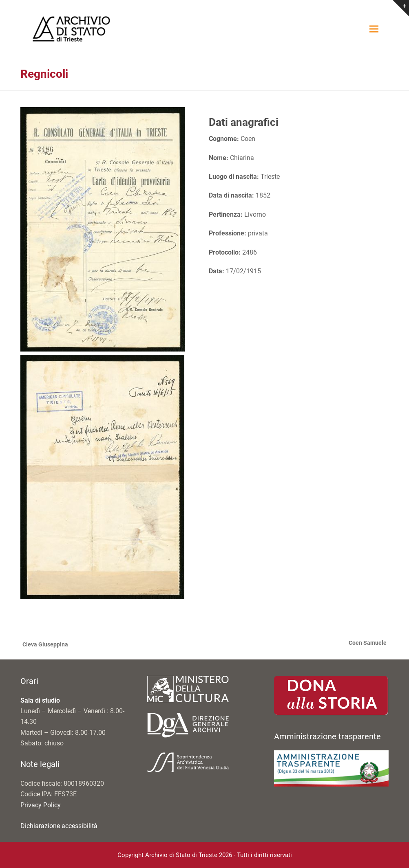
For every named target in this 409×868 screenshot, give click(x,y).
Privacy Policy (41, 805)
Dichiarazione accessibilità (59, 826)
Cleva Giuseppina (44, 645)
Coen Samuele (368, 644)
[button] (374, 29)
